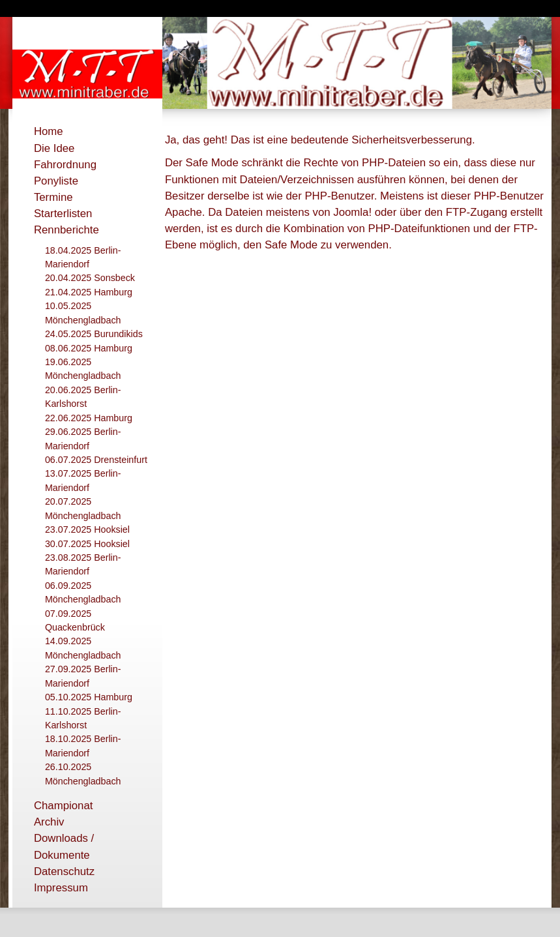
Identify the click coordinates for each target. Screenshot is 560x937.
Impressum (61, 888)
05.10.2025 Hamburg (89, 697)
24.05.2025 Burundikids (94, 334)
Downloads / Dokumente (64, 846)
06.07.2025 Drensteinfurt (96, 460)
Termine (53, 197)
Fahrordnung (65, 165)
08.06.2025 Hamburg (89, 348)
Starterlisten (63, 214)
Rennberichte (66, 230)
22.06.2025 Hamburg (89, 418)
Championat (64, 806)
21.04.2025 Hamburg (89, 292)
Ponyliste (56, 181)
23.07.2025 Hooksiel (87, 529)
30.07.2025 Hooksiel (87, 544)
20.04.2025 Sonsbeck (90, 278)
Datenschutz (64, 871)
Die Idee (54, 148)
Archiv (49, 822)
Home (49, 131)
